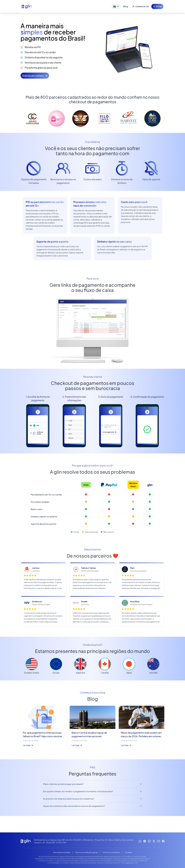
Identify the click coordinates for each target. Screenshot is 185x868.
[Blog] (126, 6)
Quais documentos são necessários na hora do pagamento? (92, 806)
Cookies (128, 852)
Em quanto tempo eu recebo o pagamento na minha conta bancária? (92, 791)
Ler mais (28, 745)
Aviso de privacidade (62, 852)
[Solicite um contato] (35, 76)
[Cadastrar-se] (140, 6)
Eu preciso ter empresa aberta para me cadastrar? (92, 799)
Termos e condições (111, 852)
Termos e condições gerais (86, 852)
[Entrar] (157, 6)
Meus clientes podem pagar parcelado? (92, 784)
